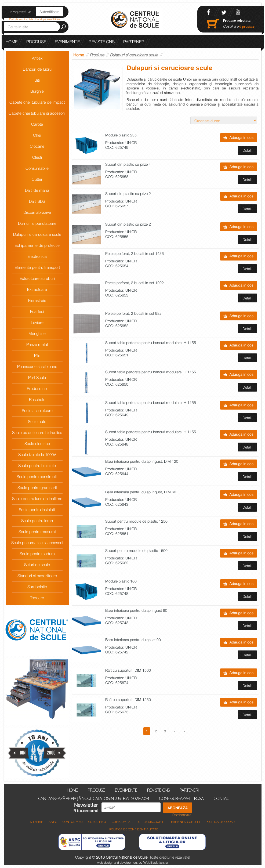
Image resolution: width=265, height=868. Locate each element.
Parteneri (134, 42)
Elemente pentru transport (37, 267)
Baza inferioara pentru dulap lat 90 (133, 640)
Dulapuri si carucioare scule (37, 234)
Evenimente (67, 42)
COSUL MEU (97, 822)
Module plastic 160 (121, 581)
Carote (37, 124)
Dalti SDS (37, 201)
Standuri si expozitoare (37, 576)
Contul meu (73, 822)
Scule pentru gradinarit (37, 487)
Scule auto (37, 421)
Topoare (37, 598)
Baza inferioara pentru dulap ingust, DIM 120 (142, 462)
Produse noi (37, 388)
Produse (36, 42)
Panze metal (37, 344)
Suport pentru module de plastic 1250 (136, 521)
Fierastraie (37, 300)
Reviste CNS (102, 42)
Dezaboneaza (182, 815)
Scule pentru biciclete (37, 465)
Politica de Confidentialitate (134, 829)
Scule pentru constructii (37, 476)
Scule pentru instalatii (37, 509)
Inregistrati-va (20, 12)
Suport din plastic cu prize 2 (128, 194)
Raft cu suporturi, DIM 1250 (128, 700)
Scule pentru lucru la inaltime (37, 498)
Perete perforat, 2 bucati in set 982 (133, 314)
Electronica (37, 256)
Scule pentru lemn (37, 520)
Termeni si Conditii (185, 822)
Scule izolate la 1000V (37, 454)
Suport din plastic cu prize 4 (128, 164)
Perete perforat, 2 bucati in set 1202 (135, 283)
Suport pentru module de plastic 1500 (136, 551)
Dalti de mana (37, 190)
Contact (222, 798)
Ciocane (37, 146)
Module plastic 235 (121, 135)
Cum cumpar (122, 822)
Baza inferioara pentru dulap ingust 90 (136, 611)
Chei (37, 135)
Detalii (247, 150)
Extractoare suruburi (37, 278)
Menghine (37, 333)
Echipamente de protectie (37, 245)
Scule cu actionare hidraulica (37, 432)
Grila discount (151, 822)
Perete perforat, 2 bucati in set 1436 (135, 254)
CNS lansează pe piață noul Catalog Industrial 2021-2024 (70, 55)
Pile (37, 355)
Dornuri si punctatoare (37, 223)
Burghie (37, 91)
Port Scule (37, 377)
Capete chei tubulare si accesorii (37, 113)
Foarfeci (37, 311)
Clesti (37, 157)
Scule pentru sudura (37, 554)
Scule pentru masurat (37, 531)
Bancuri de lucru (37, 69)
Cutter (37, 179)
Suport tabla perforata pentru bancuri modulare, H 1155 (151, 343)
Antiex (37, 58)
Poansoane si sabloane (37, 366)
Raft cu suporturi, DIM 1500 (128, 670)
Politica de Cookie (221, 822)
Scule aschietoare (37, 410)
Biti (37, 80)
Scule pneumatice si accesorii (37, 542)
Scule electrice (37, 443)
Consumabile (37, 168)
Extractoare (37, 289)
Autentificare (49, 12)
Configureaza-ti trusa (181, 798)
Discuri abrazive (37, 212)
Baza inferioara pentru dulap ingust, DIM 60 (141, 492)
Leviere (37, 322)
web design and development (117, 862)
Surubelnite (37, 587)
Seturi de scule (37, 565)
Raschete (37, 399)
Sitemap (36, 822)
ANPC (53, 822)
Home (11, 42)
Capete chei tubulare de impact (37, 102)
